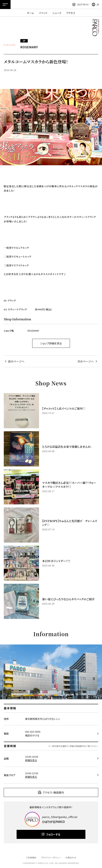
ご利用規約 (31, 857)
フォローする (53, 834)
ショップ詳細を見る (51, 343)
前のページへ (16, 361)
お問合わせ (71, 857)
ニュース (57, 13)
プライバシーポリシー (51, 857)
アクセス (71, 13)
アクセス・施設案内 (53, 792)
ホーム (30, 13)
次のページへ (86, 361)
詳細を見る (31, 760)
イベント (43, 13)
